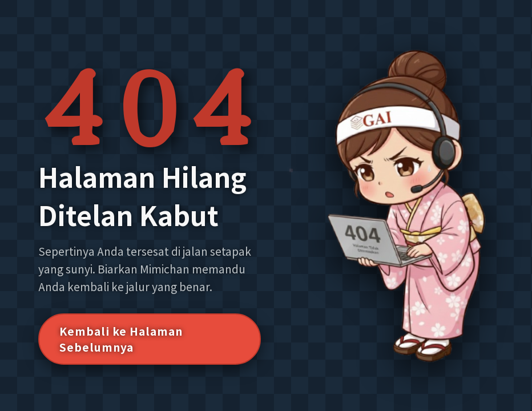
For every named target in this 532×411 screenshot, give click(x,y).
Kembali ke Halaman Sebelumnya (121, 339)
